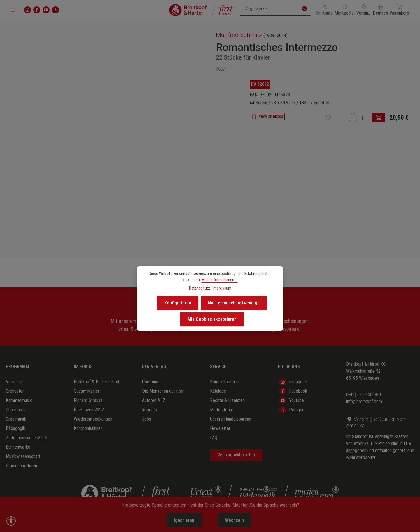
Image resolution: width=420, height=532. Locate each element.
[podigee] (55, 10)
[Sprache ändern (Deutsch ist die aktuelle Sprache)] (380, 10)
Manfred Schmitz (239, 35)
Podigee (292, 410)
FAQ (214, 438)
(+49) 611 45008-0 (364, 394)
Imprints (149, 410)
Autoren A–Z (154, 400)
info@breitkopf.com (364, 401)
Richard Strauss (88, 400)
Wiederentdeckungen (93, 419)
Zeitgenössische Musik (27, 438)
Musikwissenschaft (23, 456)
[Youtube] (46, 10)
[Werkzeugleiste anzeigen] (11, 521)
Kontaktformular (225, 382)
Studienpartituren (21, 466)
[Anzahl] (353, 118)
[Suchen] (304, 9)
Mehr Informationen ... (220, 280)
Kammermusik (19, 400)
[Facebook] (37, 10)
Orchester (15, 391)
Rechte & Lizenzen (227, 400)
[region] (108, 122)
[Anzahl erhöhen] (362, 118)
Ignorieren (184, 520)
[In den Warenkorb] (379, 118)
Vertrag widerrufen (236, 455)
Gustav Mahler (87, 391)
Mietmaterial (221, 410)
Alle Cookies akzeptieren (212, 319)
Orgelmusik (16, 419)
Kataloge (218, 391)
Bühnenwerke (18, 447)
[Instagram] (27, 10)
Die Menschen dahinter (163, 391)
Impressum (222, 288)
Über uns (150, 382)
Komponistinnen (88, 428)
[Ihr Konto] (324, 10)
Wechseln (235, 520)
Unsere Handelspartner (231, 419)
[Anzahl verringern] (344, 118)
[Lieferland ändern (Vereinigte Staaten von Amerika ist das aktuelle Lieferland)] (364, 10)
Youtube (292, 400)
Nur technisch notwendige (234, 303)
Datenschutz (199, 288)
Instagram (293, 382)
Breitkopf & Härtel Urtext (97, 382)
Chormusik (15, 410)
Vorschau (14, 382)
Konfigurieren (178, 303)
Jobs (147, 419)
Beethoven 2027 (89, 410)
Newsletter (220, 428)
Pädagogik (15, 428)
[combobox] (269, 9)
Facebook (293, 391)
